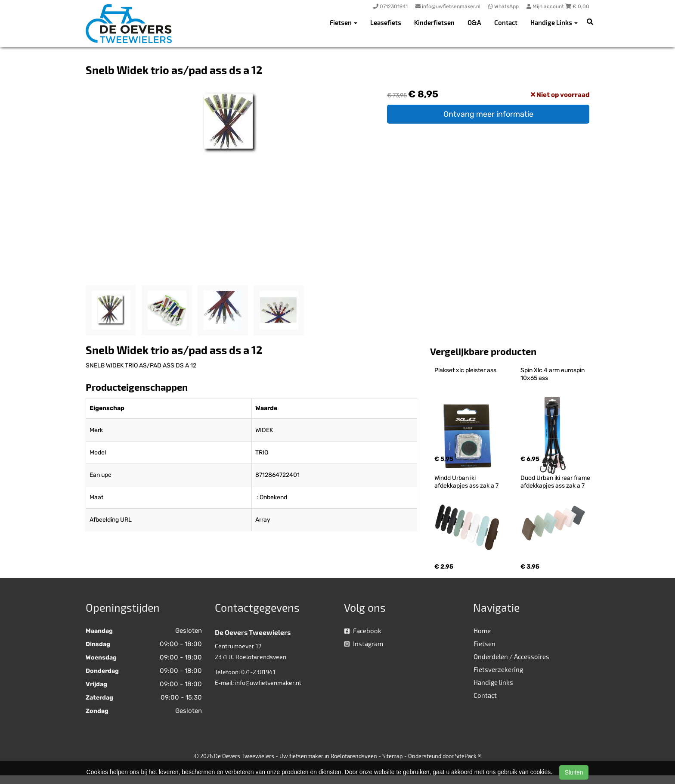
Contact (506, 22)
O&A (474, 22)
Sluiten (574, 772)
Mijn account (546, 6)
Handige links (493, 682)
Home (482, 631)
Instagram (364, 644)
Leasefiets (386, 22)
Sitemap (393, 756)
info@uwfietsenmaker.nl (268, 683)
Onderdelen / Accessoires (511, 656)
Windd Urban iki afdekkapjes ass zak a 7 (466, 482)
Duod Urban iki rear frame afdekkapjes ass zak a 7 (556, 482)
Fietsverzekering (498, 669)
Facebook (363, 631)
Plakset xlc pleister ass (465, 370)
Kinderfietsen (434, 22)
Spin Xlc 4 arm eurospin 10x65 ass (553, 374)
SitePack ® (468, 756)
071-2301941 (258, 672)
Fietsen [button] (344, 22)
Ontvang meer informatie (488, 114)
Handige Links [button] (554, 22)
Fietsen (485, 644)
